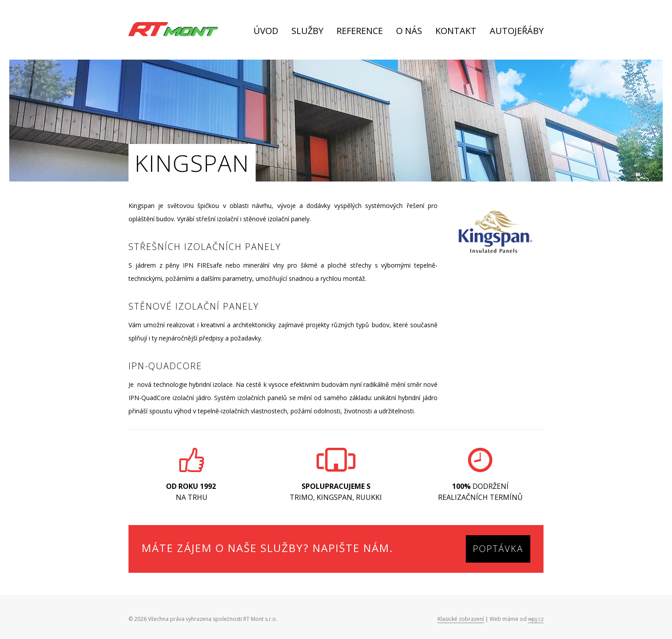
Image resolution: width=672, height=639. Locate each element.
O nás (409, 32)
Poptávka (498, 549)
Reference (360, 32)
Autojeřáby (517, 32)
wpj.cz (536, 619)
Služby (307, 32)
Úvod (266, 32)
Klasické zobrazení (461, 619)
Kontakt (456, 32)
